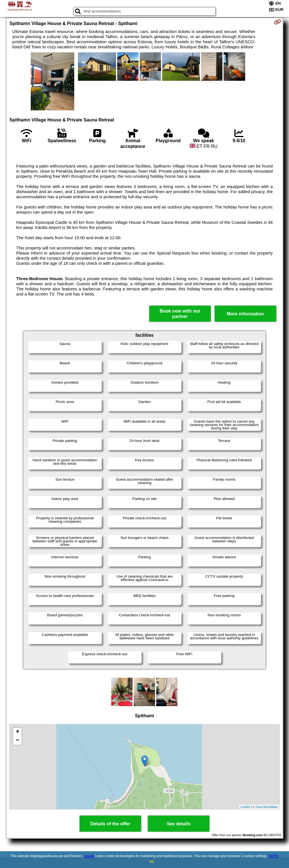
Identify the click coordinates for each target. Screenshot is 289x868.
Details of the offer (110, 824)
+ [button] (17, 732)
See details (179, 824)
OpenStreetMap (267, 807)
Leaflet (245, 807)
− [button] (17, 741)
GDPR (273, 856)
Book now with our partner (180, 314)
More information (245, 314)
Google (89, 856)
